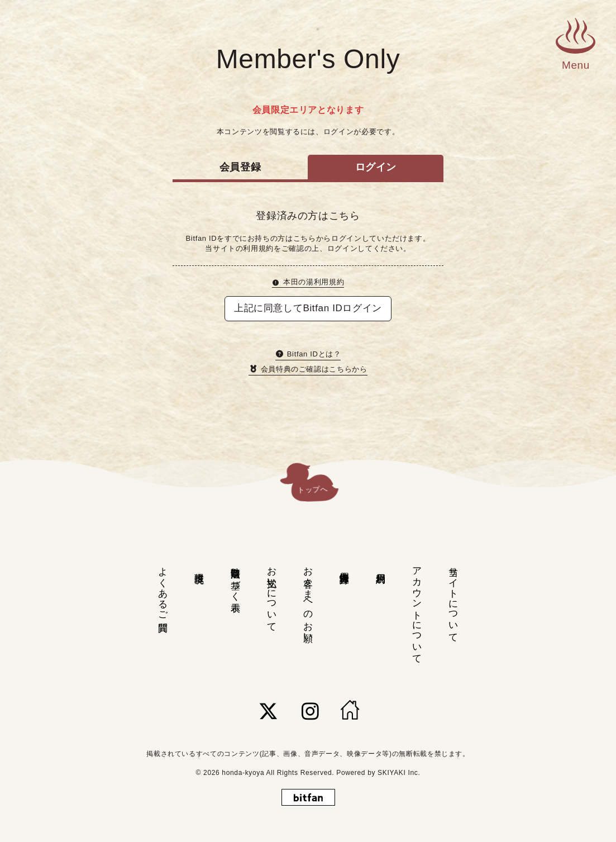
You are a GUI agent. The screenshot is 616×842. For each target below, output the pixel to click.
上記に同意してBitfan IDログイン (308, 308)
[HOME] (350, 711)
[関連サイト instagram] (311, 711)
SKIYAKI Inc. (399, 773)
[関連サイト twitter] (269, 711)
